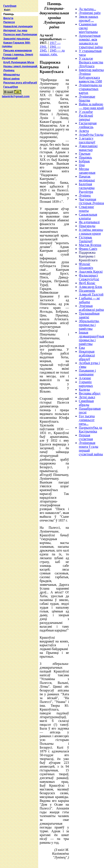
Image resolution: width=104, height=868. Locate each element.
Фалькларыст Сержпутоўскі (89, 277)
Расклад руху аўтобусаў (20, 83)
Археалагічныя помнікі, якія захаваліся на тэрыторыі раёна (91, 41)
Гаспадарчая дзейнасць (88, 125)
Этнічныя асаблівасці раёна (91, 308)
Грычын (85, 154)
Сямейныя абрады (86, 403)
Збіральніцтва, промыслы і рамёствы (89, 325)
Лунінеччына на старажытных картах (90, 89)
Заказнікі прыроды (17, 39)
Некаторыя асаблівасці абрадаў (87, 355)
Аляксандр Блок (90, 287)
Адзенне (85, 378)
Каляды (84, 390)
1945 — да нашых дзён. (52, 52)
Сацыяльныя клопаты (88, 216)
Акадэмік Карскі (91, 272)
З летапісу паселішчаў (87, 140)
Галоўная (10, 6)
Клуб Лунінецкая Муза (19, 62)
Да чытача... (88, 9)
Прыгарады (87, 226)
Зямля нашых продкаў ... (89, 18)
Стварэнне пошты (86, 209)
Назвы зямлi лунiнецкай (21, 66)
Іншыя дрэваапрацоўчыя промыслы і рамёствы (91, 338)
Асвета (84, 131)
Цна (82, 165)
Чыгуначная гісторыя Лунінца (91, 201)
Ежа (82, 348)
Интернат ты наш (15, 30)
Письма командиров (18, 50)
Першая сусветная (86, 437)
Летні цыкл (87, 397)
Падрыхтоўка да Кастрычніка (90, 429)
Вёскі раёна (11, 79)
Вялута (8, 18)
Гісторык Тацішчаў (86, 239)
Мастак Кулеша (90, 245)
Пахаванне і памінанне (87, 372)
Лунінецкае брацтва (87, 98)
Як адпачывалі (89, 222)
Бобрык (84, 161)
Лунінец (9, 70)
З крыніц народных (86, 384)
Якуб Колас (87, 283)
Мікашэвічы (12, 75)
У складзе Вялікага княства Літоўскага (91, 62)
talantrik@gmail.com (16, 95)
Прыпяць (85, 157)
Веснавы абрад (90, 393)
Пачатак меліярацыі (87, 178)
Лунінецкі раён (90, 13)
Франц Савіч (88, 249)
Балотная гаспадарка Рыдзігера (87, 188)
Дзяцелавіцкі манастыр (88, 148)
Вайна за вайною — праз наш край (91, 106)
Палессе (9, 22)
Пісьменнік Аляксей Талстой (91, 292)
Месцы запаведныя (87, 171)
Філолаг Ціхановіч (86, 266)
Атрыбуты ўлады (91, 135)
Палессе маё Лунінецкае (20, 34)
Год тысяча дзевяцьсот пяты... (87, 420)
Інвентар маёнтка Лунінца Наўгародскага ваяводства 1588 (91, 76)
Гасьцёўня (11, 87)
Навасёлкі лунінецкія (18, 26)
